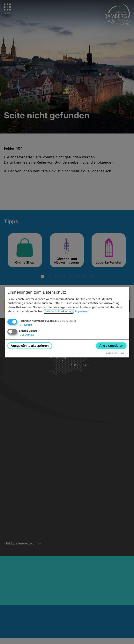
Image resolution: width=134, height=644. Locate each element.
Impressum (82, 311)
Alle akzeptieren (111, 346)
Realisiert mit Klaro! (115, 353)
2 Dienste (27, 335)
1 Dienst (26, 325)
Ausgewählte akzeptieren (30, 346)
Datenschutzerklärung (59, 311)
